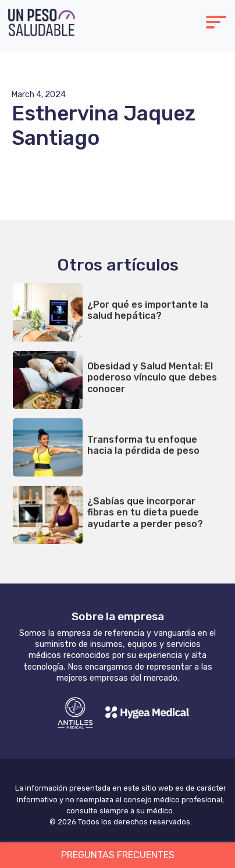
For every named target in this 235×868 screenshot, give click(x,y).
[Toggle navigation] (216, 24)
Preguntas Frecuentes (118, 855)
